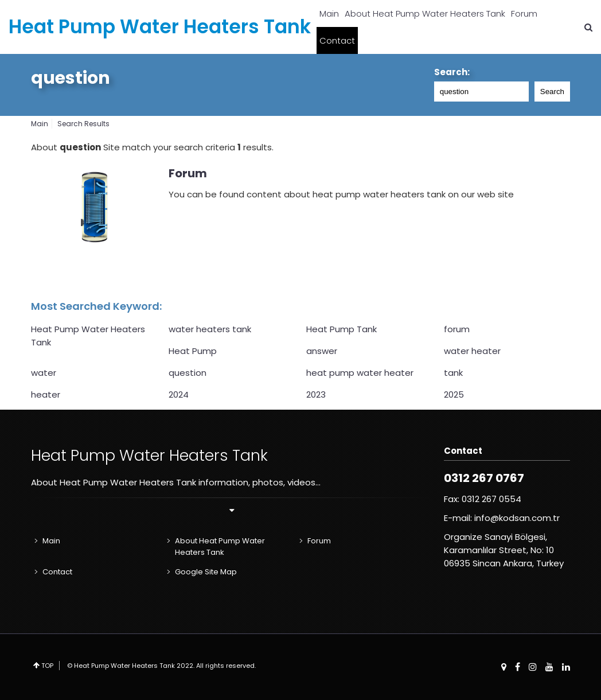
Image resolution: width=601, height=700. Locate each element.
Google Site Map (206, 572)
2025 (454, 394)
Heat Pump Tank (342, 329)
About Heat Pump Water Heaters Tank (425, 13)
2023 (316, 394)
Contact (337, 40)
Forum (524, 13)
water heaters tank (210, 329)
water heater (472, 351)
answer (322, 351)
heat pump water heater (360, 373)
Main (329, 13)
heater (46, 394)
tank (453, 373)
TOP (47, 666)
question (71, 78)
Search (552, 92)
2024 (179, 394)
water (44, 373)
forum (457, 329)
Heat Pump (193, 351)
